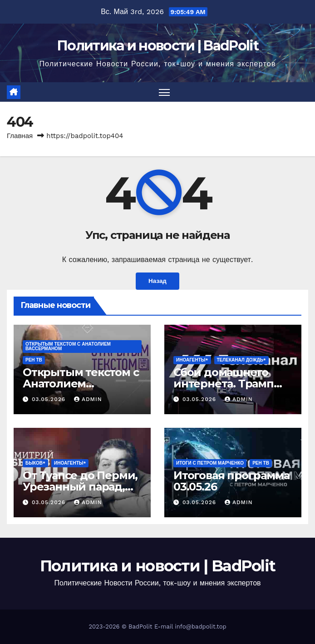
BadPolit (140, 627)
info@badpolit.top (200, 627)
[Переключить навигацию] (164, 92)
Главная (20, 136)
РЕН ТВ (34, 360)
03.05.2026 (50, 400)
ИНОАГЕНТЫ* (192, 360)
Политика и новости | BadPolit (157, 46)
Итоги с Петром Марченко (210, 463)
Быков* (35, 463)
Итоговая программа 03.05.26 (231, 481)
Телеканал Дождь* (241, 360)
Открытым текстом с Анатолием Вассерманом (68, 346)
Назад (157, 282)
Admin (88, 400)
